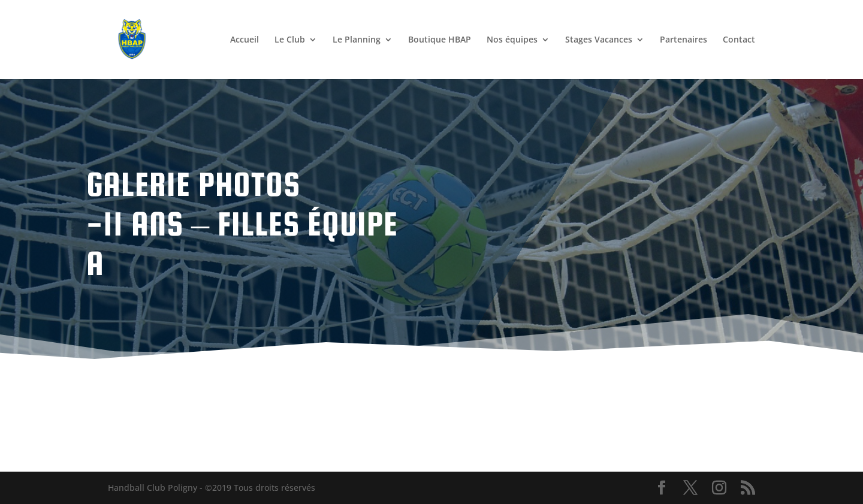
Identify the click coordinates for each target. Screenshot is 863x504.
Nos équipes (512, 40)
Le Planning (357, 40)
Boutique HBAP (440, 40)
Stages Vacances (599, 40)
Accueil (245, 40)
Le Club (290, 40)
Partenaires (684, 40)
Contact (739, 40)
